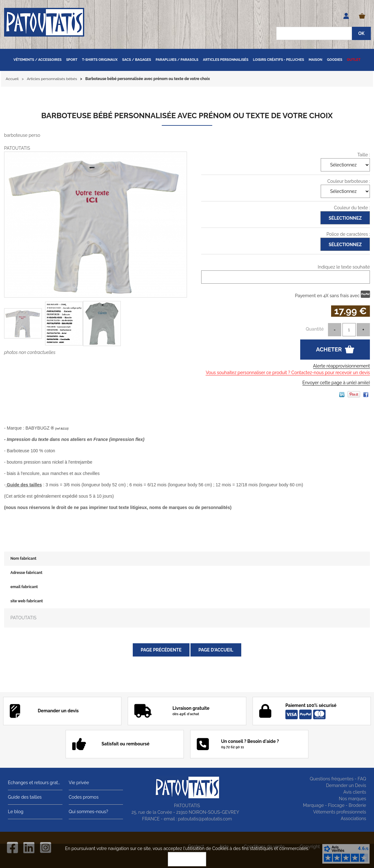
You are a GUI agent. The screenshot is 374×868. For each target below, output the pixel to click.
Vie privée (79, 783)
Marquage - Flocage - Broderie (335, 805)
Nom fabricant (23, 558)
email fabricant (24, 587)
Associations (353, 819)
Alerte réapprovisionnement (342, 366)
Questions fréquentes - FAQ (338, 779)
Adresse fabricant (26, 573)
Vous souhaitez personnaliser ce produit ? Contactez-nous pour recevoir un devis (288, 373)
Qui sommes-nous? (88, 812)
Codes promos (84, 797)
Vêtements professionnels (340, 812)
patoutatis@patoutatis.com (205, 819)
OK (187, 859)
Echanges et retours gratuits (35, 783)
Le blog (16, 812)
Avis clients (355, 792)
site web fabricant (27, 601)
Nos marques (352, 799)
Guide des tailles (25, 797)
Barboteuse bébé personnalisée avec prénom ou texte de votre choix (187, 116)
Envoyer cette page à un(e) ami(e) (336, 383)
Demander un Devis (346, 785)
